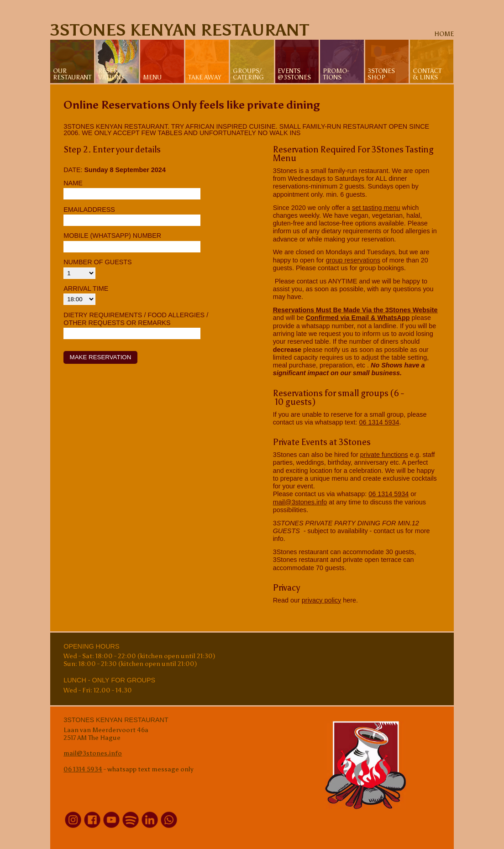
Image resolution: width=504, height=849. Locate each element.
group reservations (353, 260)
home (444, 34)
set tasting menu (376, 208)
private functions (384, 455)
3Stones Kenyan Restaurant (180, 30)
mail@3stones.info (300, 502)
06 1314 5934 (379, 422)
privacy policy (321, 600)
